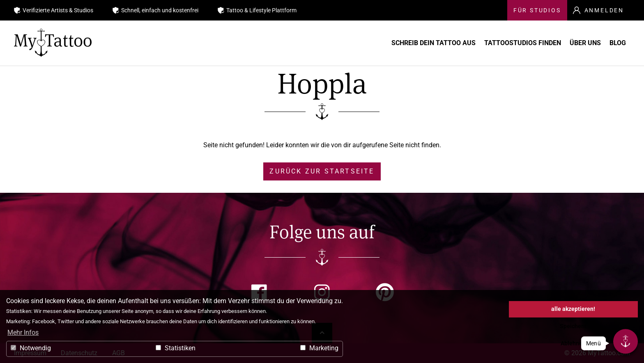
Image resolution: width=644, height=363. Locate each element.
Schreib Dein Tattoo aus (383, 43)
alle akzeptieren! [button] (573, 309)
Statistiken (176, 348)
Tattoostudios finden (489, 43)
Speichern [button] (573, 326)
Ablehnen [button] (573, 344)
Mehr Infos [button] (23, 332)
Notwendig (31, 348)
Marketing (319, 348)
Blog (616, 43)
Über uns (567, 43)
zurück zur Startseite (322, 171)
